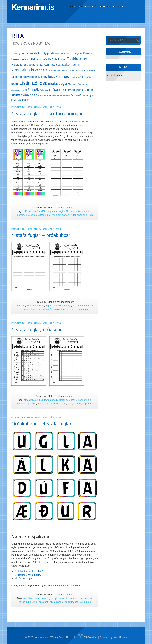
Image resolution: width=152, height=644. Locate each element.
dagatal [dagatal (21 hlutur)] (78, 53)
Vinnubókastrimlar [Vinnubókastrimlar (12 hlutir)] (63, 96)
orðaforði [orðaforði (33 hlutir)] (31, 90)
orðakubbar (59, 309)
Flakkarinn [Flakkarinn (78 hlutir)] (77, 59)
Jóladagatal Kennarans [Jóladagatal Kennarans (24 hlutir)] (43, 65)
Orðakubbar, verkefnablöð (29, 571)
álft (26, 211)
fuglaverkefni (60, 305)
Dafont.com (74, 585)
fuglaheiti (52, 211)
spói (79, 215)
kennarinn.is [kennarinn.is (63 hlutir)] (23, 70)
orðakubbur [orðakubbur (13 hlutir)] (43, 90)
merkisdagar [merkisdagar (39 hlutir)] (58, 84)
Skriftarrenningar (24, 578)
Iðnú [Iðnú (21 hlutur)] (25, 65)
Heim (73, 6)
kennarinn (72, 598)
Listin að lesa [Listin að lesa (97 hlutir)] (33, 83)
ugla (91, 215)
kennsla (20, 215)
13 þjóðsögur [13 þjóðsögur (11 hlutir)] (17, 54)
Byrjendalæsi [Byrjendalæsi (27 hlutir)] (51, 53)
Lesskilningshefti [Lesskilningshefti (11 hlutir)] (67, 71)
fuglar (62, 211)
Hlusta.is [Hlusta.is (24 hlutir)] (17, 65)
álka (31, 211)
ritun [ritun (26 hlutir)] (90, 90)
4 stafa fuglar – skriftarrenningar (47, 114)
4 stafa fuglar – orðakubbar (41, 235)
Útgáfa (99, 6)
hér (46, 144)
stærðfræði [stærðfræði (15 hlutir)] (49, 96)
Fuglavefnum (42, 562)
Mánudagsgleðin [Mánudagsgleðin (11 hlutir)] (18, 90)
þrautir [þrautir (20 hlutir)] (25, 100)
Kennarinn (85, 6)
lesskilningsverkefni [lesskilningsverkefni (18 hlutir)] (85, 71)
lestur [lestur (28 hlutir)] (15, 84)
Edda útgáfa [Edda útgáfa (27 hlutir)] (39, 59)
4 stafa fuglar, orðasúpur (38, 330)
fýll (68, 211)
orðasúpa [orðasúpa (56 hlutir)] (58, 90)
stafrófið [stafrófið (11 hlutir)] (40, 96)
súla (85, 215)
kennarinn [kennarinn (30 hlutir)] (73, 64)
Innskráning (116, 75)
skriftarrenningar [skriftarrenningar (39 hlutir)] (24, 95)
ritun (54, 215)
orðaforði (41, 215)
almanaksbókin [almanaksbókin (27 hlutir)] (32, 53)
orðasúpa (56, 403)
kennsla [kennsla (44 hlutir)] (41, 70)
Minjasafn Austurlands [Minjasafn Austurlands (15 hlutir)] (79, 84)
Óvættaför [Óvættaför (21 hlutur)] (77, 95)
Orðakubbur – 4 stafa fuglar (42, 424)
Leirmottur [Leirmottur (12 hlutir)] (52, 71)
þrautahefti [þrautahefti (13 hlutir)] (16, 100)
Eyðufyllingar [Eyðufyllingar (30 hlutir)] (57, 59)
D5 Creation (88, 637)
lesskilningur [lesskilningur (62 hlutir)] (59, 76)
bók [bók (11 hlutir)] (62, 54)
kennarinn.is (85, 211)
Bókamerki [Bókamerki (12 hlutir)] (69, 54)
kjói (28, 215)
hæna (74, 211)
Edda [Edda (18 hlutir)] (28, 60)
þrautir (89, 403)
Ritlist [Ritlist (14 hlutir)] (84, 90)
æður (37, 211)
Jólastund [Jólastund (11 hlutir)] (62, 65)
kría (33, 215)
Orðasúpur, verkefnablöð (28, 575)
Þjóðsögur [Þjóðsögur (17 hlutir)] (88, 96)
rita (49, 215)
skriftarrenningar (67, 215)
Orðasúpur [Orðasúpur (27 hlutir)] (74, 90)
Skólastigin (114, 6)
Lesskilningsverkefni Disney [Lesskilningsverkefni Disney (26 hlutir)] (29, 77)
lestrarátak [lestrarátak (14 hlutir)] (87, 77)
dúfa (44, 211)
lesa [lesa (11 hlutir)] (59, 71)
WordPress (120, 637)
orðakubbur (44, 403)
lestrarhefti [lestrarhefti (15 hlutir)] (77, 77)
